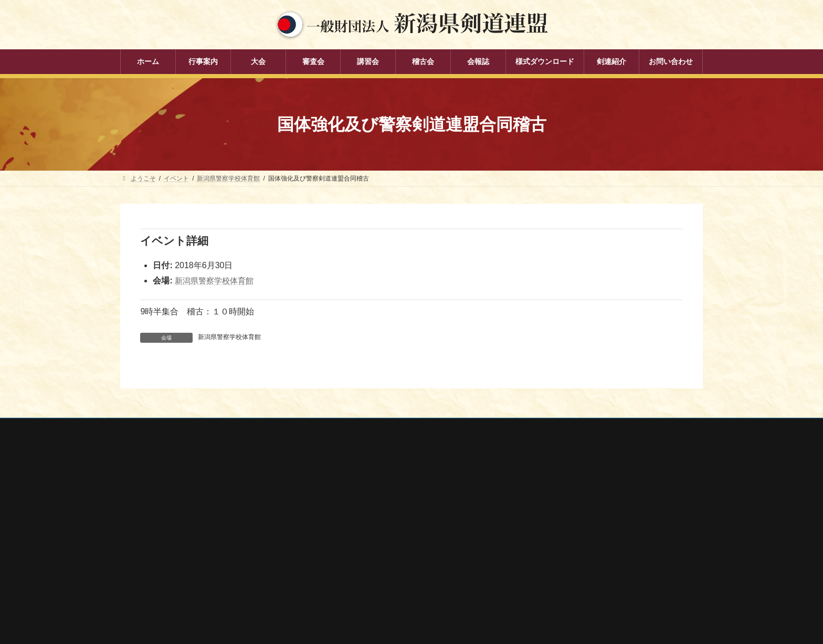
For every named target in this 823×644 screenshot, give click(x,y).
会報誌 (335, 580)
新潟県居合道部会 (554, 548)
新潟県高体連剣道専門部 (563, 563)
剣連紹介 (339, 598)
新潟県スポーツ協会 (557, 521)
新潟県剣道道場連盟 (557, 535)
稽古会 (335, 562)
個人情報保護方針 (155, 428)
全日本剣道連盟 (551, 506)
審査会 (335, 525)
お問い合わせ (220, 428)
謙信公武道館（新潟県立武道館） (576, 576)
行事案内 (339, 489)
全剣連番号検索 (551, 493)
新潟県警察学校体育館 (217, 281)
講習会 (335, 544)
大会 (332, 507)
